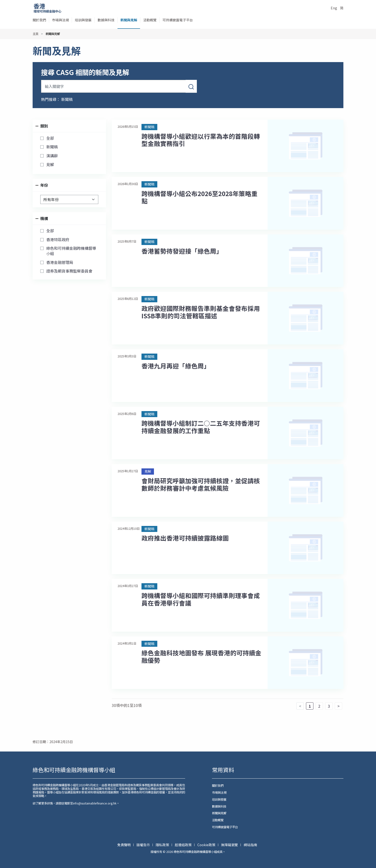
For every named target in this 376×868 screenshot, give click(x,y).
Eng (334, 8)
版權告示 (144, 845)
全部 (50, 138)
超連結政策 (184, 845)
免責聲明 (124, 845)
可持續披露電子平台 (178, 20)
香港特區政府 (58, 240)
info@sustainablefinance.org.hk (95, 803)
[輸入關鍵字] (113, 86)
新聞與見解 (129, 20)
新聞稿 (67, 99)
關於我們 (39, 20)
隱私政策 (163, 845)
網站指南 (250, 845)
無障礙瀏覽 (230, 845)
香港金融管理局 (60, 262)
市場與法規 (60, 20)
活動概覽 (150, 20)
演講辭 (52, 156)
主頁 (35, 34)
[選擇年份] (69, 199)
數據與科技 (106, 20)
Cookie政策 (207, 845)
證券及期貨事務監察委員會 (69, 271)
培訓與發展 (83, 20)
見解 (50, 165)
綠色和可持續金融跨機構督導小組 (71, 251)
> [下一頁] (338, 706)
